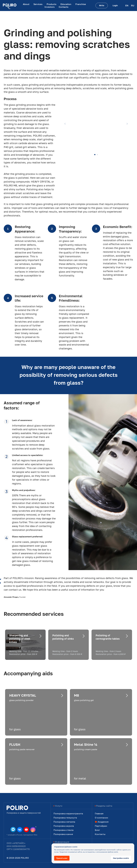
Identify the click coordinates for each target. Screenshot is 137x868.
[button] (102, 6)
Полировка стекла (63, 830)
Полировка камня (63, 834)
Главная (99, 813)
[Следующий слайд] (127, 124)
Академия (103, 822)
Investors (50, 7)
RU (133, 6)
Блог (97, 830)
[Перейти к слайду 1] (95, 155)
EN (127, 6)
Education (66, 4)
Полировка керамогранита (68, 813)
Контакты (100, 834)
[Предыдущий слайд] (65, 124)
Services (38, 4)
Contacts (64, 7)
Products (51, 4)
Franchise (81, 4)
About (26, 4)
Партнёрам (101, 826)
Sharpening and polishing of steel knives (20, 639)
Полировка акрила (64, 826)
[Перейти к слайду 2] (97, 155)
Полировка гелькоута (65, 818)
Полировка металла (64, 822)
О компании (101, 818)
